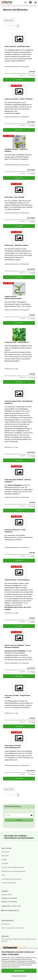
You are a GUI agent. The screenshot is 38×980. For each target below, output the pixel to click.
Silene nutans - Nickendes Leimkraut (16, 245)
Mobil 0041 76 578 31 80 (11, 906)
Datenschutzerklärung (13, 967)
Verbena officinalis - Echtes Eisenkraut (17, 580)
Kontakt (4, 860)
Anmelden (19, 820)
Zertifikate (5, 864)
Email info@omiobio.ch (10, 910)
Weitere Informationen (19, 976)
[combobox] (9, 20)
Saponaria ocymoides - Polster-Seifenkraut (19, 99)
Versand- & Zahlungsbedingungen (13, 867)
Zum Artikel (19, 80)
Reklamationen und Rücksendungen (14, 871)
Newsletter (5, 856)
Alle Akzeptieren (19, 971)
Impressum (5, 852)
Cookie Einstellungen (9, 883)
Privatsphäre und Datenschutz (12, 879)
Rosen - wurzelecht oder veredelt (13, 928)
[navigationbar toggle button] (35, 3)
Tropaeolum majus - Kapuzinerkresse (17, 342)
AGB (3, 875)
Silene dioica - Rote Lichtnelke (14, 197)
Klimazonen (5, 924)
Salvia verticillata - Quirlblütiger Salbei (17, 46)
